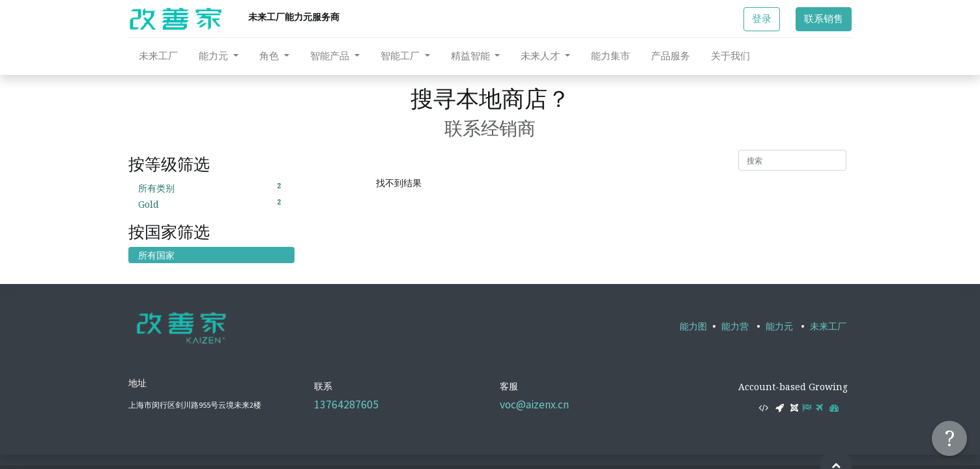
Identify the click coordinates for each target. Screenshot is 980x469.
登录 (762, 19)
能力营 (735, 326)
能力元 (779, 326)
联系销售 (824, 19)
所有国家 (156, 255)
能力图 (693, 326)
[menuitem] (158, 56)
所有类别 (211, 188)
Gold (211, 204)
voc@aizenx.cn (534, 405)
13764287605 (346, 405)
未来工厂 (828, 326)
